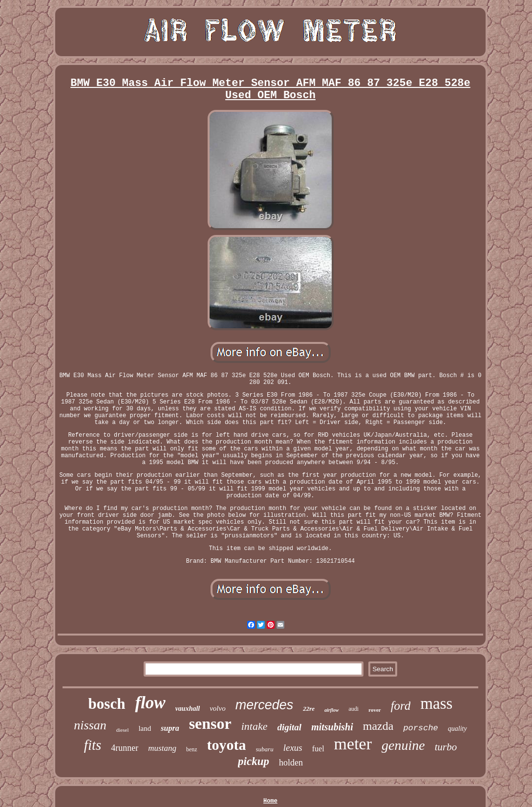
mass (436, 703)
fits (93, 745)
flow (150, 703)
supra (170, 728)
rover (374, 710)
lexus (293, 748)
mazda (378, 726)
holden (291, 763)
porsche (420, 728)
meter (353, 744)
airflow (331, 710)
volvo (217, 708)
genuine (403, 745)
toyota (227, 745)
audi (354, 709)
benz (192, 749)
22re (309, 709)
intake (255, 726)
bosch (107, 704)
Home (270, 801)
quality (458, 729)
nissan (90, 725)
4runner (125, 748)
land (145, 728)
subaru (265, 749)
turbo (446, 747)
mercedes (265, 705)
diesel (123, 730)
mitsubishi (332, 727)
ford (401, 706)
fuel (318, 749)
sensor (210, 723)
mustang (162, 748)
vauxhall (188, 709)
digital (290, 727)
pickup (254, 761)
